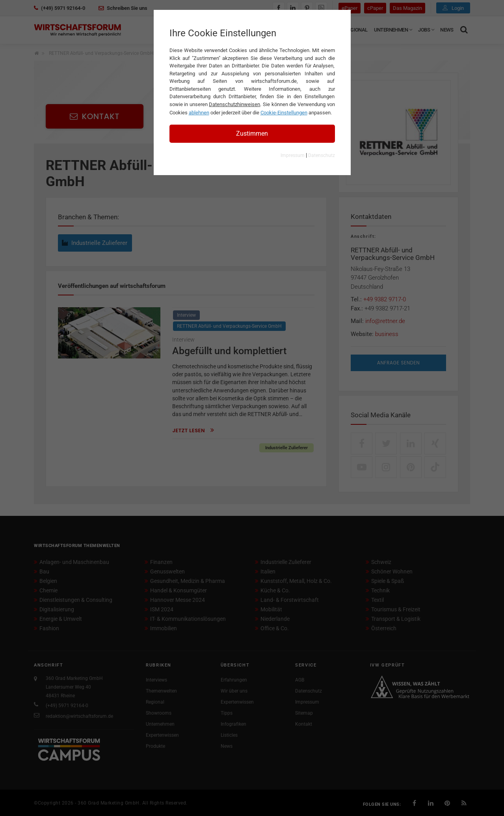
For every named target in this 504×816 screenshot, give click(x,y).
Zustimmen (252, 134)
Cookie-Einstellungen (284, 113)
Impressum (293, 155)
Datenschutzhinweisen (234, 104)
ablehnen (199, 113)
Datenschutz (322, 155)
